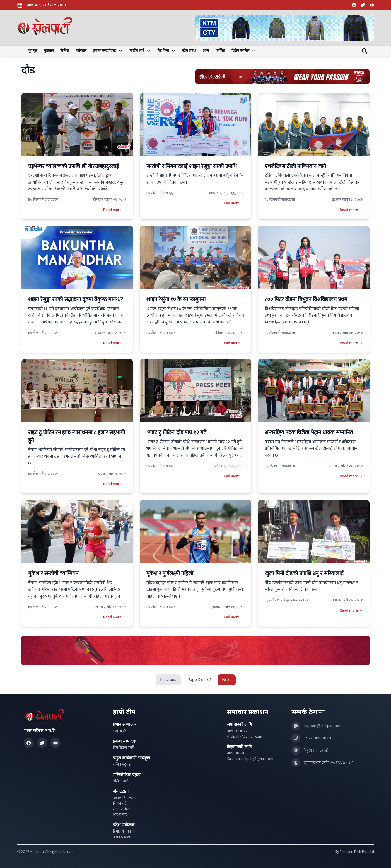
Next (227, 680)
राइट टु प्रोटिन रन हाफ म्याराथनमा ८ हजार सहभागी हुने (77, 437)
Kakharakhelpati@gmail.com (250, 759)
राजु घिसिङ (120, 731)
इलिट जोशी (121, 781)
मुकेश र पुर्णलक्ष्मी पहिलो (170, 574)
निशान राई (120, 804)
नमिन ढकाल (121, 837)
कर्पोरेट (220, 51)
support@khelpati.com (323, 726)
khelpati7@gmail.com (244, 737)
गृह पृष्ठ (33, 51)
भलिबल (81, 51)
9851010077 (237, 731)
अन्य (206, 51)
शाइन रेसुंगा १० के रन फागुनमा (176, 299)
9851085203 (237, 753)
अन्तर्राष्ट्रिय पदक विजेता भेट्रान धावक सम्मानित (309, 433)
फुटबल (49, 51)
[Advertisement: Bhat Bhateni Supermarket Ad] (283, 77)
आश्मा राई (120, 815)
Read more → (115, 210)
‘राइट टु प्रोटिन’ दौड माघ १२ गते (176, 433)
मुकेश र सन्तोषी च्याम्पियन (53, 574)
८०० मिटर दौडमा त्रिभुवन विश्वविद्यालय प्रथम (306, 299)
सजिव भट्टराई (122, 764)
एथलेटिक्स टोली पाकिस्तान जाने (295, 166)
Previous (168, 680)
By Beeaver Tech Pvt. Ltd (355, 852)
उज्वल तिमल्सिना (125, 798)
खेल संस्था (189, 51)
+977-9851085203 (319, 738)
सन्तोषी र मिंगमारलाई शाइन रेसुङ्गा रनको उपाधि (192, 166)
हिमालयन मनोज (124, 831)
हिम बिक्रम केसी (124, 748)
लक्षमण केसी (122, 809)
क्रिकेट (65, 51)
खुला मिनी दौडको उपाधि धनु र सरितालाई (304, 574)
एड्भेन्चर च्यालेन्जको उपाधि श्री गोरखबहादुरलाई (73, 166)
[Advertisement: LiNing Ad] (195, 650)
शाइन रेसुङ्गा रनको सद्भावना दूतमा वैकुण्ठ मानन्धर (76, 299)
